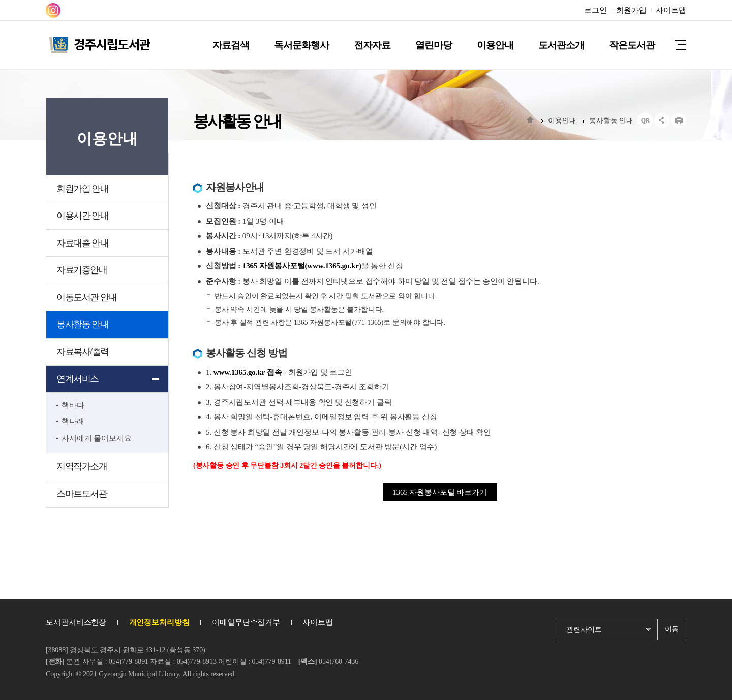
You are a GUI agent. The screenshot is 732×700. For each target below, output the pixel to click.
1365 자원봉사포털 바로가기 (440, 492)
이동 (672, 629)
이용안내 (562, 121)
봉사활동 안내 (611, 121)
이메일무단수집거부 (246, 622)
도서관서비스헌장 (76, 622)
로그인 (596, 10)
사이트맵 (671, 10)
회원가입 (631, 10)
